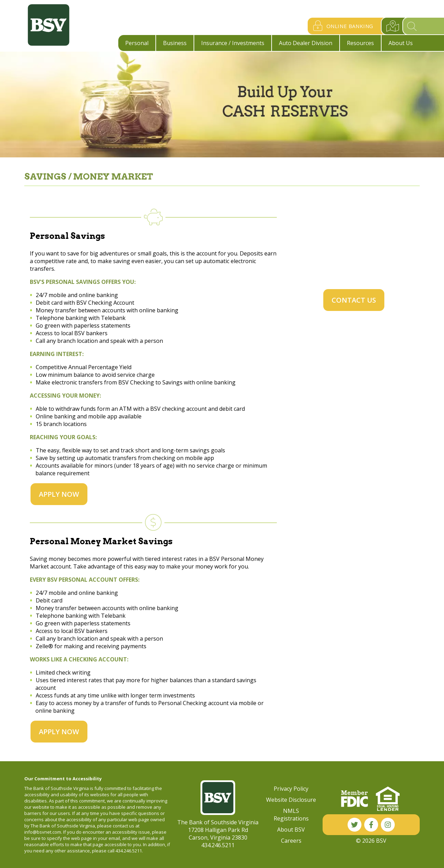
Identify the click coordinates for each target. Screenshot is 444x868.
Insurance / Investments (233, 43)
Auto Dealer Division (306, 43)
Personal (137, 43)
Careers (291, 841)
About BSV (291, 830)
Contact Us (354, 300)
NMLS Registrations (291, 815)
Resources (360, 43)
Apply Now (59, 494)
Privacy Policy (291, 789)
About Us (401, 43)
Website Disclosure (291, 800)
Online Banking (341, 26)
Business (175, 43)
